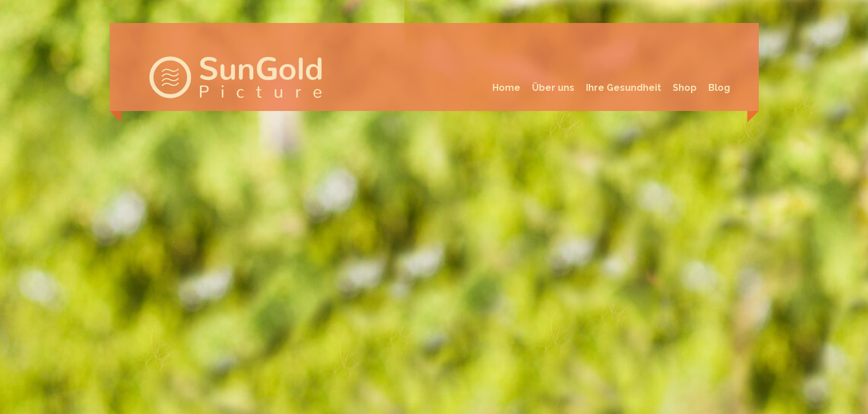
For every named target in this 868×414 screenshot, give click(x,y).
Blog (719, 88)
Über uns (553, 88)
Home (506, 88)
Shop (685, 88)
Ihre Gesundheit (624, 88)
